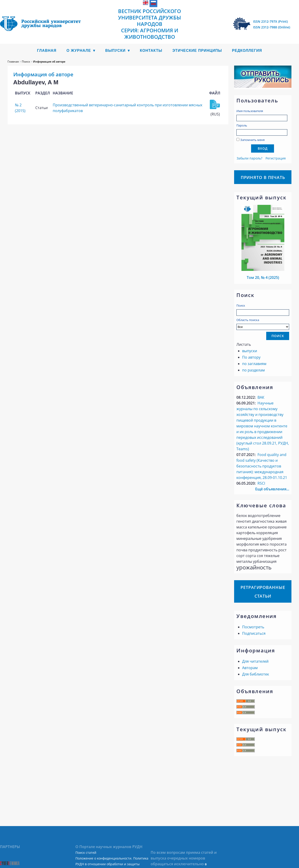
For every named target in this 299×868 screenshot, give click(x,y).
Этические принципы (197, 51)
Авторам (250, 668)
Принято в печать (263, 177)
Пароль (242, 125)
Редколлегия (247, 51)
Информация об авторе (49, 62)
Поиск (241, 305)
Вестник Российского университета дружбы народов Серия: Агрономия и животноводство (149, 24)
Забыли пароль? (249, 158)
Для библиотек (256, 674)
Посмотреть (253, 627)
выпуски (250, 351)
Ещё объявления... (272, 489)
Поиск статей (86, 853)
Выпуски (115, 51)
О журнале (79, 51)
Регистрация (276, 158)
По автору (251, 357)
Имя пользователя (250, 111)
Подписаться (254, 633)
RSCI (261, 483)
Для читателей (255, 661)
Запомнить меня (252, 140)
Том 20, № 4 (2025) (263, 277)
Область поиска (263, 324)
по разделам (253, 370)
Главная (47, 51)
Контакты (151, 51)
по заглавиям (254, 364)
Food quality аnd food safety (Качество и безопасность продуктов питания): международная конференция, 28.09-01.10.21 (262, 466)
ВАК (261, 397)
